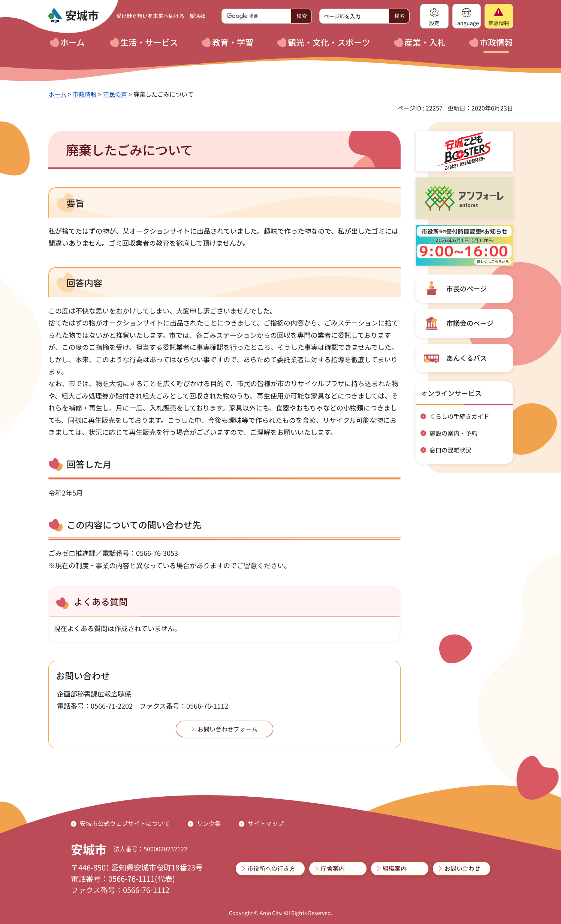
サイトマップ (266, 823)
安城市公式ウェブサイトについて (125, 823)
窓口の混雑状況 (450, 450)
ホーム (57, 94)
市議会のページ (470, 323)
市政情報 (85, 94)
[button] (434, 16)
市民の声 (115, 94)
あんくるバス (467, 358)
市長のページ (467, 288)
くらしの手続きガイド (459, 416)
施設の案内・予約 (453, 433)
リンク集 (209, 823)
